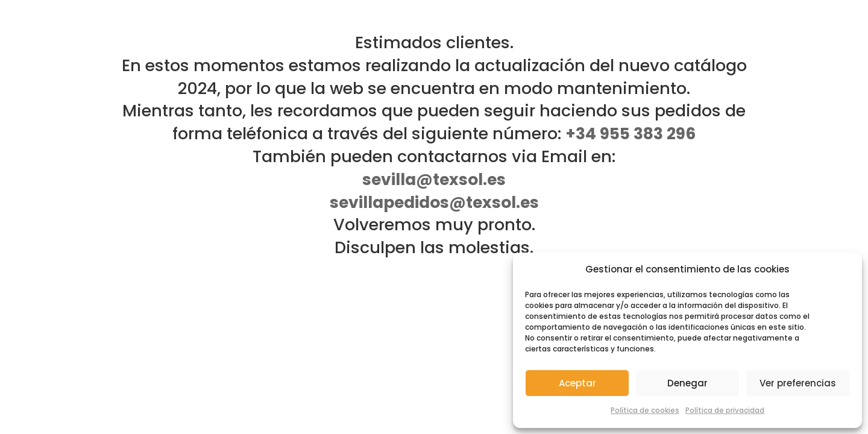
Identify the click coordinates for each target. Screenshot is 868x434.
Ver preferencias (798, 383)
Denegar (687, 383)
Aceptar (577, 383)
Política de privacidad (725, 410)
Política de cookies (645, 410)
